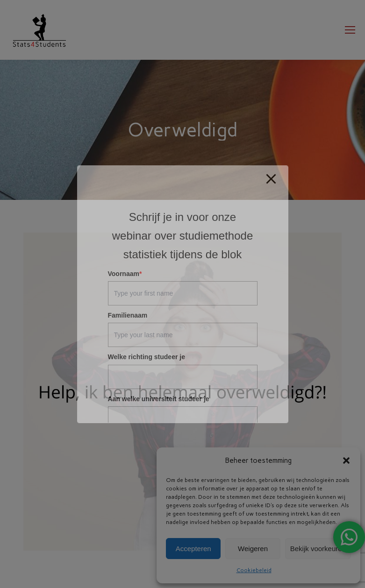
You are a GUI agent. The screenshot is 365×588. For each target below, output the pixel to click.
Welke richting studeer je (147, 357)
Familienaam (128, 315)
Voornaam (125, 274)
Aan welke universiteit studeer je (159, 399)
